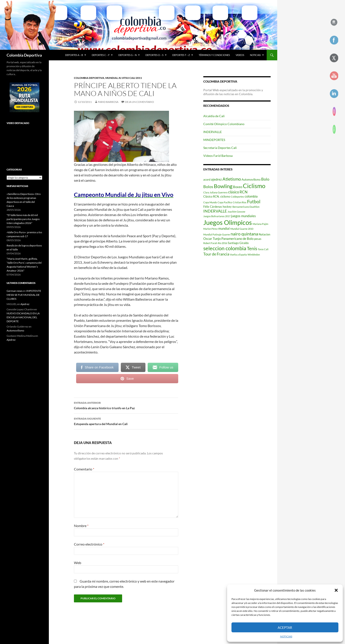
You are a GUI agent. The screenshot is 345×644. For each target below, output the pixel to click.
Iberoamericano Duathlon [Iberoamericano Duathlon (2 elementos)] (246, 207)
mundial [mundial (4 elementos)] (224, 228)
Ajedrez (25, 304)
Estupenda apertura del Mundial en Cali (126, 421)
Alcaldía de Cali (214, 116)
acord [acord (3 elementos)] (207, 180)
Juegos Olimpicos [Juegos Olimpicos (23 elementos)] (228, 222)
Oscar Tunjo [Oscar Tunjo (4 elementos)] (212, 239)
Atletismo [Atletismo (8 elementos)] (232, 179)
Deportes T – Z (181, 55)
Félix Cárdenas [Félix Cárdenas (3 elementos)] (213, 207)
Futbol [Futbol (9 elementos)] (254, 202)
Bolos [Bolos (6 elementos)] (208, 187)
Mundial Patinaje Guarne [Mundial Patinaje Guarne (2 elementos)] (217, 234)
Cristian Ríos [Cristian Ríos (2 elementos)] (240, 202)
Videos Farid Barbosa (218, 156)
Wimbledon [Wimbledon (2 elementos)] (254, 254)
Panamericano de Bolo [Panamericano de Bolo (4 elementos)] (237, 239)
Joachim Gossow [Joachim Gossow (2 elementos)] (236, 212)
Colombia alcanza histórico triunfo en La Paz (126, 405)
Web (78, 563)
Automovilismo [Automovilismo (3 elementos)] (251, 180)
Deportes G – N (128, 55)
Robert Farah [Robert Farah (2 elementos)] (210, 243)
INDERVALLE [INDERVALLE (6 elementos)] (215, 211)
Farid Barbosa (108, 102)
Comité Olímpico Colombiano (224, 124)
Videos (240, 55)
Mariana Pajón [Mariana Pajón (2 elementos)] (260, 224)
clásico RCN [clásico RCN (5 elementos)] (238, 192)
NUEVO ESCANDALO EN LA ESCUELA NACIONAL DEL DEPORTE (23, 317)
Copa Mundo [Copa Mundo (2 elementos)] (210, 202)
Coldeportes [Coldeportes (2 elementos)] (237, 197)
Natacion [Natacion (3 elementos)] (264, 234)
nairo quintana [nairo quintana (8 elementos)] (244, 234)
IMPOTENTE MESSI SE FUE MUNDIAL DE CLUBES (24, 295)
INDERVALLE (213, 132)
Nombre (81, 526)
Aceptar (285, 627)
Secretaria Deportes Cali (220, 148)
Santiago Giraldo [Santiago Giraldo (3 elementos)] (238, 243)
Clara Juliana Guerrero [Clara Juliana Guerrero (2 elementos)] (215, 192)
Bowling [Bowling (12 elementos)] (223, 186)
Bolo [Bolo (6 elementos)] (265, 179)
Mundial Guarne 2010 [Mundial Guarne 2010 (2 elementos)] (242, 229)
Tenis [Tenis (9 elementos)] (252, 248)
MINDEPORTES (214, 140)
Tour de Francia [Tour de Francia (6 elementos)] (216, 254)
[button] (336, 590)
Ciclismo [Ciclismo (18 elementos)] (254, 186)
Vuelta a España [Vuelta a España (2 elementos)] (238, 254)
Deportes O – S (154, 55)
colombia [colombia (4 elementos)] (251, 196)
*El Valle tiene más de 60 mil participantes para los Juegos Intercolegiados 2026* (23, 219)
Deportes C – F (101, 55)
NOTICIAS (286, 636)
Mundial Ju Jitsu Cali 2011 (124, 78)
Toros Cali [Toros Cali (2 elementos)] (263, 249)
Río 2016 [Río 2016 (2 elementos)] (222, 243)
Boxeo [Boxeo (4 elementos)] (238, 187)
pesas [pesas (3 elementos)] (258, 239)
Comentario (84, 469)
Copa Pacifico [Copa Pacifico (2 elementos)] (225, 202)
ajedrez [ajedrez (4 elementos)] (216, 179)
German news (15, 291)
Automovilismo (15, 330)
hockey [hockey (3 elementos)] (227, 207)
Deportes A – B (74, 55)
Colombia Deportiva (24, 55)
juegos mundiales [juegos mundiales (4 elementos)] (243, 216)
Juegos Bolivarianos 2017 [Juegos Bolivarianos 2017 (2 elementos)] (217, 216)
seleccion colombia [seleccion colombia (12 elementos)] (225, 248)
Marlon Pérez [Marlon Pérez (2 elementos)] (210, 229)
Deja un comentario (139, 102)
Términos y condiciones (214, 55)
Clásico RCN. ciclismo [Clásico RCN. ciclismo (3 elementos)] (217, 196)
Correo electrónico (89, 544)
